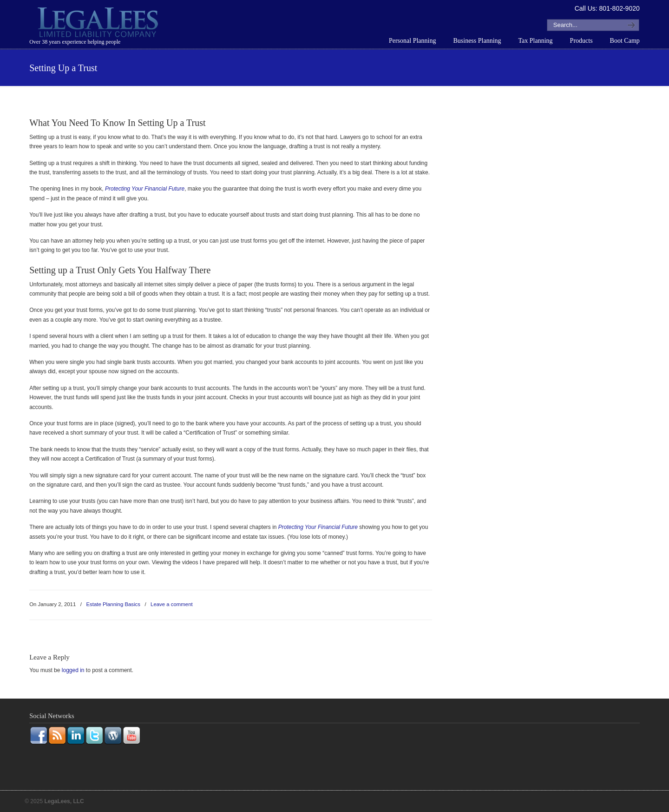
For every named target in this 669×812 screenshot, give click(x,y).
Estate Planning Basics (113, 604)
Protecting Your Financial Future (145, 189)
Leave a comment (172, 604)
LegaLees (99, 24)
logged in (73, 670)
